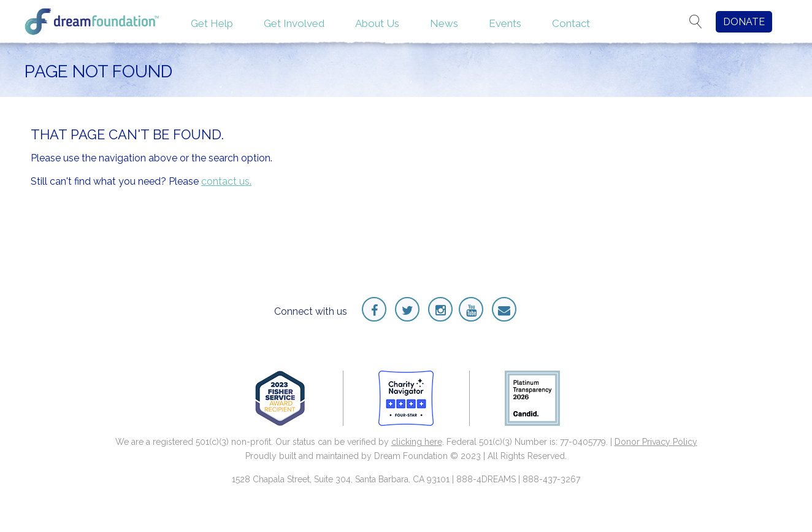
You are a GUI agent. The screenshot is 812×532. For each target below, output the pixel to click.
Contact (571, 23)
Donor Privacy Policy (656, 442)
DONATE (744, 22)
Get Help (212, 23)
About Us (377, 23)
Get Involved (294, 23)
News (444, 23)
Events (505, 23)
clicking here (417, 442)
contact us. (226, 181)
